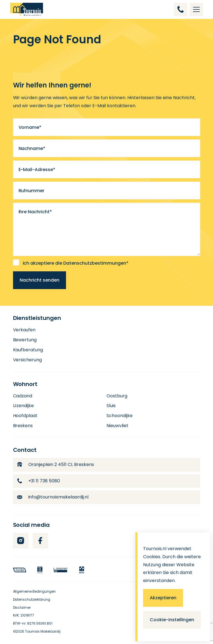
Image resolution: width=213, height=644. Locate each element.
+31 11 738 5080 (39, 481)
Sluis (111, 406)
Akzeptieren (163, 598)
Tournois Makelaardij (43, 631)
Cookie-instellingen (172, 620)
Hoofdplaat (25, 416)
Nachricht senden (40, 280)
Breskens (23, 426)
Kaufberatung (28, 350)
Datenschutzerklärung (32, 599)
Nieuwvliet (117, 426)
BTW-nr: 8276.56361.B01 (33, 623)
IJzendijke (24, 406)
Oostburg (117, 396)
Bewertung (25, 340)
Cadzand (23, 396)
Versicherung (28, 360)
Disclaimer (22, 607)
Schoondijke (120, 416)
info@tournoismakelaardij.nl (53, 497)
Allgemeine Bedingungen (35, 591)
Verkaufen (24, 330)
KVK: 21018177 (24, 615)
